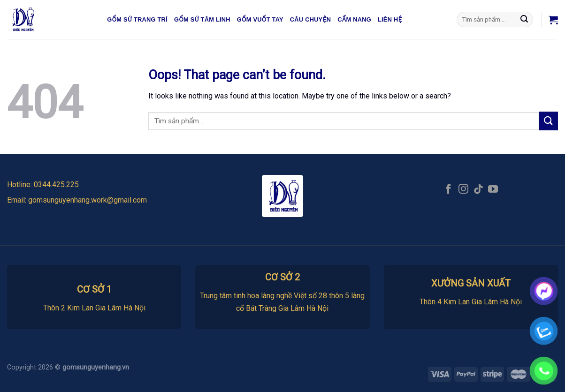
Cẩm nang (354, 19)
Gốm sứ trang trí (137, 19)
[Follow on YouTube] (493, 190)
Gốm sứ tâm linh (202, 19)
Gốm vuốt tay (260, 19)
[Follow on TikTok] (478, 190)
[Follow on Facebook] (448, 190)
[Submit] (525, 20)
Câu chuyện (311, 19)
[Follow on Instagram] (463, 190)
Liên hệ (390, 19)
